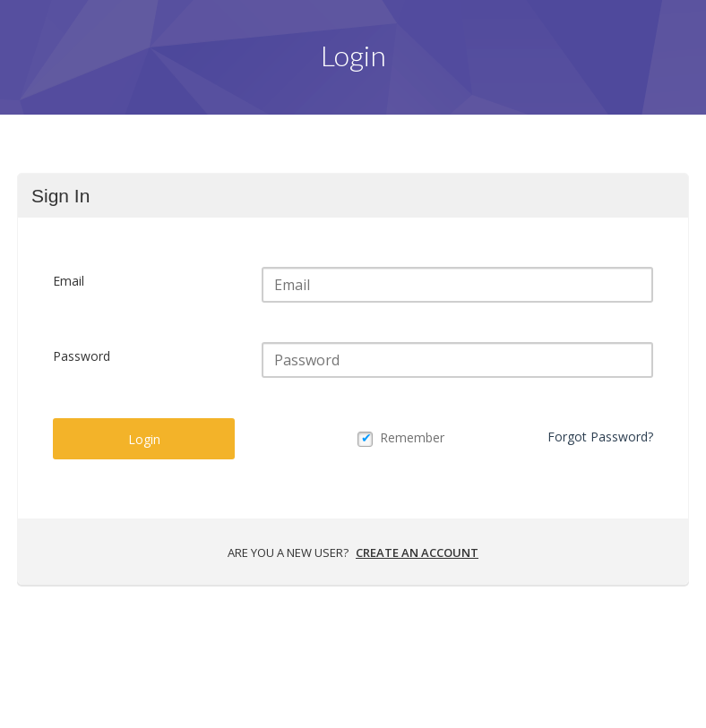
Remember (412, 437)
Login (144, 439)
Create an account (417, 552)
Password (82, 356)
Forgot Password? (600, 437)
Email (69, 281)
